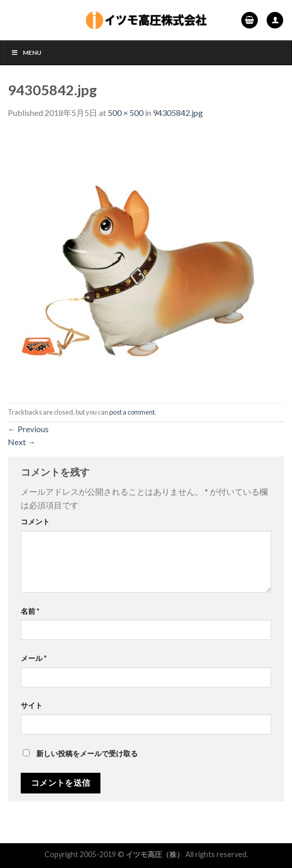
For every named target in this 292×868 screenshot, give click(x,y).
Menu (26, 53)
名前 (30, 611)
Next (22, 442)
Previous (28, 429)
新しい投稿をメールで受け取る (87, 753)
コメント (35, 521)
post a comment (132, 412)
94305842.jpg (178, 113)
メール (34, 658)
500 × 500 (126, 113)
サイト (32, 705)
